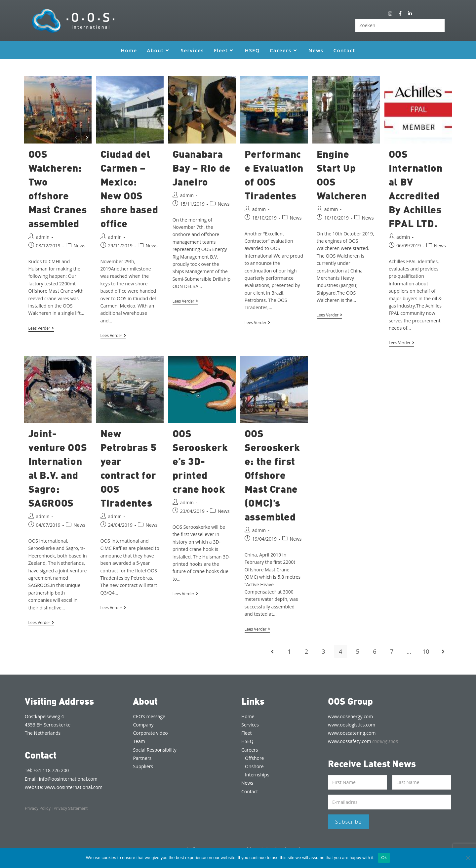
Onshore (254, 766)
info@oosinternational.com (68, 779)
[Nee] (468, 858)
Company (143, 725)
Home (248, 716)
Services (250, 725)
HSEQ (247, 741)
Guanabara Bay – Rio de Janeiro (202, 168)
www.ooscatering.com (352, 733)
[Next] (87, 138)
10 (426, 651)
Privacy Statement (71, 808)
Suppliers (143, 766)
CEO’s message (149, 716)
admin (43, 237)
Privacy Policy (38, 808)
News (79, 246)
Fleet (246, 733)
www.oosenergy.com (350, 716)
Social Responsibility (155, 750)
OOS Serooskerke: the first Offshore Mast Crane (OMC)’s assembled (272, 475)
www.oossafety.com (363, 741)
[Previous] (77, 138)
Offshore (255, 758)
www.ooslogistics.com (352, 725)
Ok (384, 858)
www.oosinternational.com (74, 787)
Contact (250, 791)
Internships (257, 775)
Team (139, 741)
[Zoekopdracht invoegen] (400, 25)
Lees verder (41, 329)
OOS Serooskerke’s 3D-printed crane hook (200, 461)
